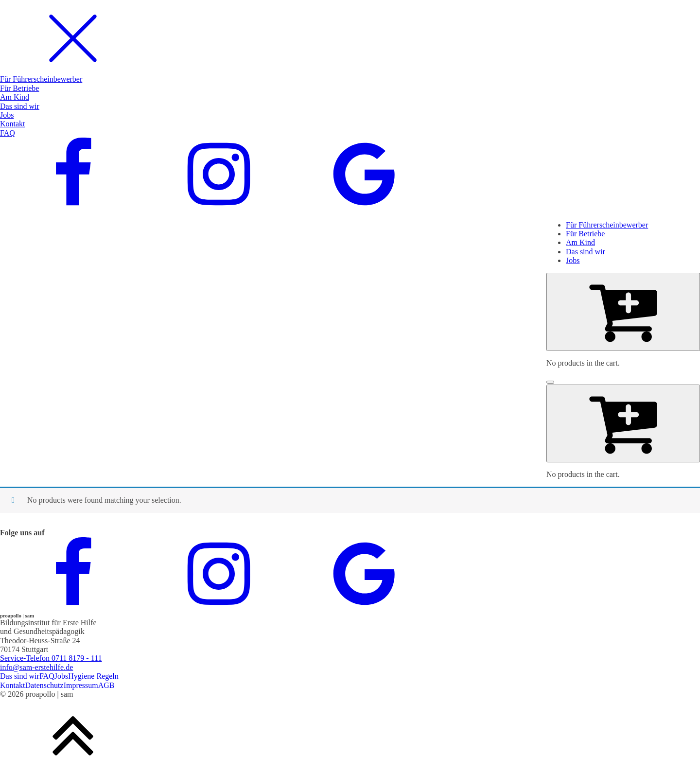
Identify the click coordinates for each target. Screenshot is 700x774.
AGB (106, 685)
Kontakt (13, 685)
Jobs (61, 676)
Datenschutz (44, 685)
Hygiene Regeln (93, 676)
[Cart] (623, 312)
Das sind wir (20, 676)
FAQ (47, 676)
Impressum (81, 685)
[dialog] (350, 106)
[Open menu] (550, 382)
